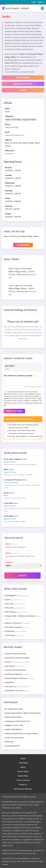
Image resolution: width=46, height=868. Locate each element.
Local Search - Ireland (17, 8)
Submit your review (14, 411)
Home (23, 758)
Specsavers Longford (17, 627)
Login (34, 2)
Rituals (7, 493)
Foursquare (9, 154)
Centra (17, 662)
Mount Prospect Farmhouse (19, 678)
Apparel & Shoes (29, 119)
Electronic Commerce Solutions (18, 658)
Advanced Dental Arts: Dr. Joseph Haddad (22, 733)
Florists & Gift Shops (11, 483)
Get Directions (23, 245)
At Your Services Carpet (14, 738)
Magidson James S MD (14, 725)
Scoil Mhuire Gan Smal (17, 691)
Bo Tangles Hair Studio (14, 709)
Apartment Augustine (17, 674)
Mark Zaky (9, 742)
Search (22, 575)
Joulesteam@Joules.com (15, 135)
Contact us (23, 785)
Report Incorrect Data (23, 84)
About (23, 767)
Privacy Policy (23, 771)
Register (41, 2)
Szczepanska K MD (12, 746)
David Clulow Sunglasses (13, 459)
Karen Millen (9, 516)
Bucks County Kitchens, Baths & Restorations (23, 713)
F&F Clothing (16, 612)
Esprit (14, 600)
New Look (15, 604)
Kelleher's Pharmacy (18, 623)
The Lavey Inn (18, 686)
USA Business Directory (23, 789)
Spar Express (15, 666)
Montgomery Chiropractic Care (17, 721)
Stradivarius (16, 631)
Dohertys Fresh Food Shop (16, 654)
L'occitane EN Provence (13, 480)
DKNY (6, 470)
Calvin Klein (9, 503)
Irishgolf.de (10, 682)
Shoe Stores (17, 119)
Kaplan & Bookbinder (14, 729)
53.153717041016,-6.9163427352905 (20, 72)
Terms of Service (23, 780)
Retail (8, 119)
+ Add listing (23, 763)
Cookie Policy (23, 776)
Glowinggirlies (17, 595)
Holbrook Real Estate (13, 717)
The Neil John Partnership (15, 670)
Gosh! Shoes (15, 635)
